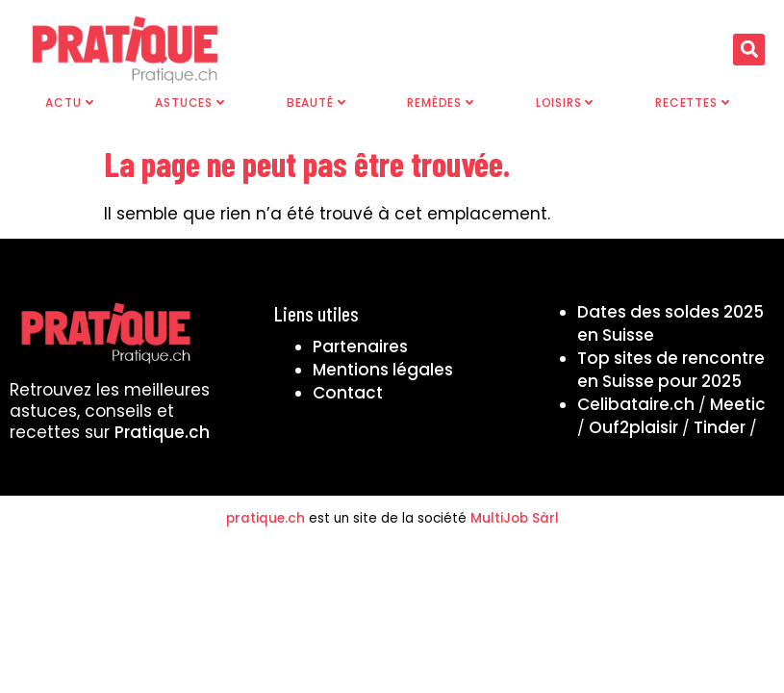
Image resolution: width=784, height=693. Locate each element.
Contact (348, 393)
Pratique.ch (162, 432)
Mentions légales (383, 370)
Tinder (720, 427)
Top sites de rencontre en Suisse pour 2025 (671, 370)
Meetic (738, 404)
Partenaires (360, 346)
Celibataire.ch (636, 404)
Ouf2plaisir (633, 427)
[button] (749, 50)
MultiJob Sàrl (515, 518)
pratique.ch (266, 518)
